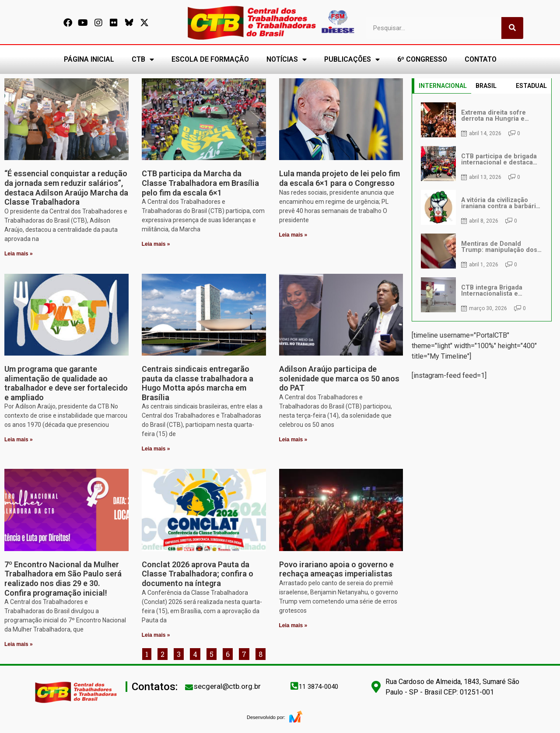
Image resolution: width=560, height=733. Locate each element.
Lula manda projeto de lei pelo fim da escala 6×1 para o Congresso (339, 178)
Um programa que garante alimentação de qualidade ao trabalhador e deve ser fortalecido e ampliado (66, 383)
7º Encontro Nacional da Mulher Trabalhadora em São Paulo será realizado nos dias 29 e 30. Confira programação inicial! (63, 579)
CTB (143, 59)
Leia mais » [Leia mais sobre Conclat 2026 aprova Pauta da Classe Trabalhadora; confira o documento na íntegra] (156, 635)
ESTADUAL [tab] (531, 86)
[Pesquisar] (512, 28)
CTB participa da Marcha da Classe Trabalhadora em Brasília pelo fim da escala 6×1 (200, 183)
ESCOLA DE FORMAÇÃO (210, 59)
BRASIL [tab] (486, 86)
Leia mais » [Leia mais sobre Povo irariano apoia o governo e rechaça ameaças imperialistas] (293, 625)
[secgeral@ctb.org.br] (189, 687)
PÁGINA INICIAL (89, 59)
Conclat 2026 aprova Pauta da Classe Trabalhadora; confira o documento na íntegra (198, 574)
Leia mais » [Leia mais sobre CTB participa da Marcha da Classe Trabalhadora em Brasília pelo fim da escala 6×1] (156, 244)
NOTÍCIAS (287, 59)
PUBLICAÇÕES (352, 59)
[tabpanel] (482, 207)
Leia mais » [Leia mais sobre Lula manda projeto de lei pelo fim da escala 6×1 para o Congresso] (293, 235)
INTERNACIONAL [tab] (443, 86)
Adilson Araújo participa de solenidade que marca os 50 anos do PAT (339, 378)
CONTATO (481, 59)
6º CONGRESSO (422, 59)
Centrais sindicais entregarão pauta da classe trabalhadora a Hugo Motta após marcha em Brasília (198, 383)
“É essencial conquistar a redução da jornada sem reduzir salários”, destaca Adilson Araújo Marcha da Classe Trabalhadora (66, 188)
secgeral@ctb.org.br (227, 686)
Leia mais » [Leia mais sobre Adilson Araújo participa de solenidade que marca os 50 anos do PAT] (293, 440)
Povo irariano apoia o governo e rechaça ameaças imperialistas (336, 569)
